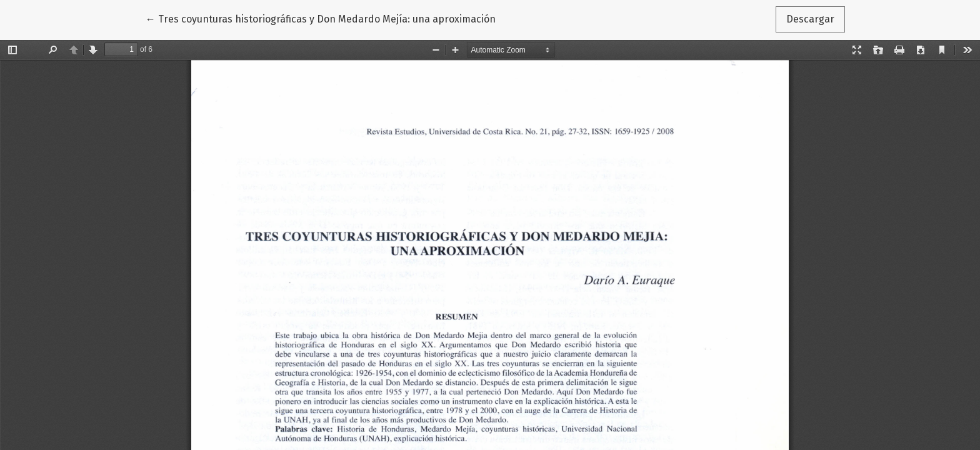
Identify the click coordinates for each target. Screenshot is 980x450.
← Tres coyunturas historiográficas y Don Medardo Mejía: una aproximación (321, 18)
